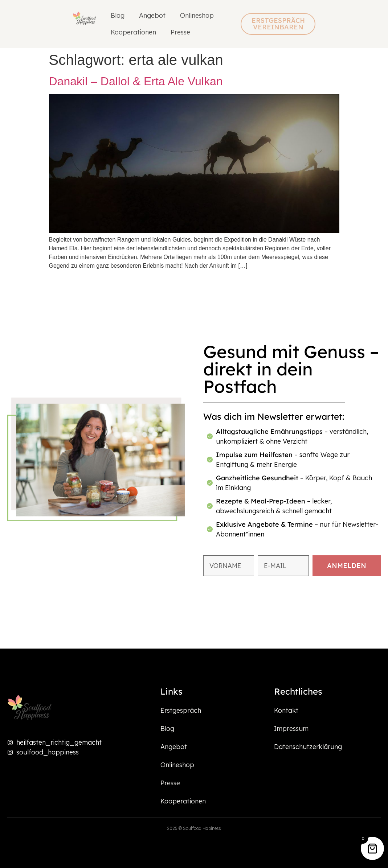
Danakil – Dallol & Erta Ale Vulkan (136, 81)
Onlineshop (197, 15)
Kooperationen (133, 32)
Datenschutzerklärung (308, 747)
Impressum (291, 729)
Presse (180, 32)
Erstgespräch (181, 710)
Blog (118, 15)
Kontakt (286, 710)
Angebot (152, 15)
